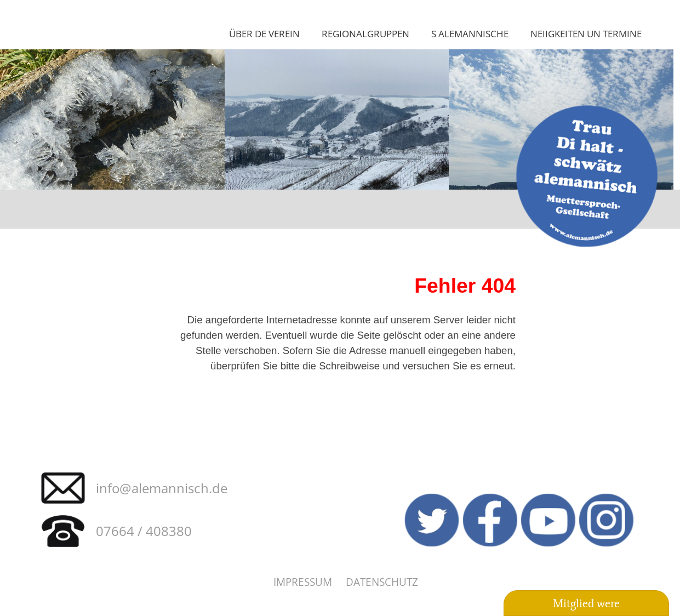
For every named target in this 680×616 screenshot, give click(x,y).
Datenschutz (382, 582)
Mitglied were (586, 603)
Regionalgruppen (365, 33)
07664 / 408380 (144, 531)
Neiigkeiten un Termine (586, 33)
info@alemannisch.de (162, 488)
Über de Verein (264, 33)
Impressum (303, 582)
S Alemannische (470, 33)
